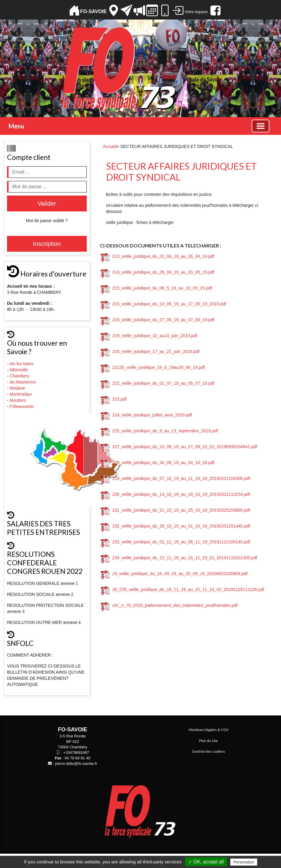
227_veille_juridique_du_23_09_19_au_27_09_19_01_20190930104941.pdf (179, 447)
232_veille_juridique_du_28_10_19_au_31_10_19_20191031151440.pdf (175, 526)
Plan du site (208, 741)
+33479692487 (76, 753)
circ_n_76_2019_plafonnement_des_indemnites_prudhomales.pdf (169, 605)
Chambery (20, 376)
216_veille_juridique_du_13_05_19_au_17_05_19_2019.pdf (163, 304)
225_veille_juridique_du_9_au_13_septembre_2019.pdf (159, 431)
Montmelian (21, 394)
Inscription (47, 244)
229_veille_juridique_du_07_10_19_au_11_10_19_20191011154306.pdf (175, 478)
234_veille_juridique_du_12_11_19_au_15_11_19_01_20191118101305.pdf (179, 558)
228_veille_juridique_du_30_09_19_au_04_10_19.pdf (157, 463)
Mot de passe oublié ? (47, 221)
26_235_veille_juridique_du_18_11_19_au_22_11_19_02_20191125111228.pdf (182, 589)
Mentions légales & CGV (209, 730)
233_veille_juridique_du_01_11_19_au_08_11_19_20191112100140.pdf (175, 542)
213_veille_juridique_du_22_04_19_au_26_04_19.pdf (157, 256)
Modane (18, 388)
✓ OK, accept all (206, 862)
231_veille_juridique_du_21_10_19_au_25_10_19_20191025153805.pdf (175, 510)
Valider (47, 203)
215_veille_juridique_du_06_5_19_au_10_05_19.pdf (156, 288)
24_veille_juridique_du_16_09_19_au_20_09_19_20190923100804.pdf (174, 574)
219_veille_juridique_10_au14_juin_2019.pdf (149, 336)
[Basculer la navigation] (261, 126)
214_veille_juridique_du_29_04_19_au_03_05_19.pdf (157, 272)
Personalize (244, 862)
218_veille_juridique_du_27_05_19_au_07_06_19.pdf (157, 320)
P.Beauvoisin (23, 406)
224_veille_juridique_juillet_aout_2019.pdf (146, 415)
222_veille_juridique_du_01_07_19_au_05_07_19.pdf (157, 383)
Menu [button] (16, 126)
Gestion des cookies (208, 751)
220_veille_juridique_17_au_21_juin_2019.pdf (150, 351)
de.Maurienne (24, 382)
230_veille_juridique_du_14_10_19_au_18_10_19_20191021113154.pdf (175, 494)
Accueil (110, 146)
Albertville (19, 370)
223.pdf (113, 399)
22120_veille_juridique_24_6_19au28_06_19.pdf (153, 367)
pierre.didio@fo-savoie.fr (76, 764)
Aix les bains (22, 364)
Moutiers (19, 400)
